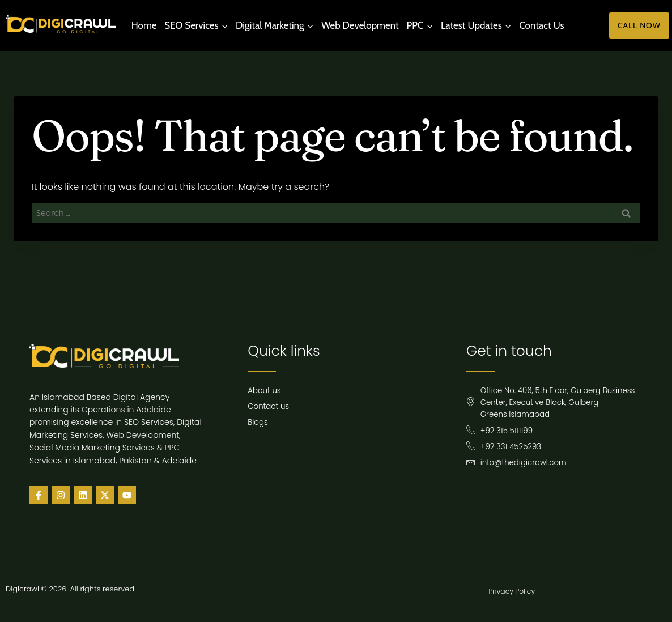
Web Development (360, 25)
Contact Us (541, 25)
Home (144, 25)
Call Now (639, 25)
